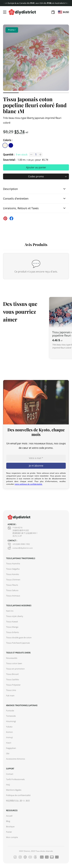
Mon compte (12, 837)
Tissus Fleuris (12, 585)
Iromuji (9, 737)
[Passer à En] (60, 12)
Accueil (9, 816)
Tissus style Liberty (15, 616)
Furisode (10, 711)
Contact (10, 774)
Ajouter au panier (36, 167)
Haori (9, 743)
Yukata (9, 727)
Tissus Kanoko (13, 574)
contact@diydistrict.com (20, 548)
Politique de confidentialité (18, 795)
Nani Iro (10, 611)
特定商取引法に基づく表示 (18, 801)
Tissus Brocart (12, 674)
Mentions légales (14, 790)
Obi (8, 754)
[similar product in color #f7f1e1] (5, 145)
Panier (9, 832)
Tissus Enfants (12, 632)
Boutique (10, 827)
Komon (9, 732)
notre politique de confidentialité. (29, 484)
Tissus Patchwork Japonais (18, 643)
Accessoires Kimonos (16, 759)
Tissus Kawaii (12, 622)
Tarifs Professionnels (15, 779)
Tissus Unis (11, 690)
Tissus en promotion (15, 669)
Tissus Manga (12, 627)
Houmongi (11, 721)
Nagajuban (11, 748)
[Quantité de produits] (36, 155)
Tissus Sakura (12, 590)
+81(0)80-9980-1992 (19, 544)
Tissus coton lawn (14, 663)
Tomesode (11, 716)
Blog (8, 821)
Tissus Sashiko (13, 680)
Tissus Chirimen (13, 580)
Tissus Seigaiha (13, 569)
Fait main (10, 696)
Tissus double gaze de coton (19, 638)
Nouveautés (12, 658)
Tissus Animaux (13, 596)
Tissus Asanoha (13, 564)
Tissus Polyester (13, 685)
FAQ (8, 785)
